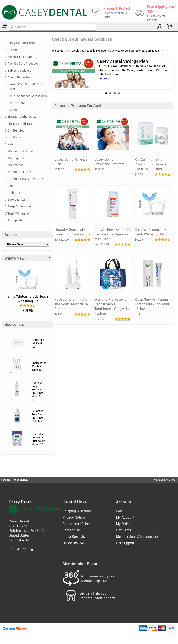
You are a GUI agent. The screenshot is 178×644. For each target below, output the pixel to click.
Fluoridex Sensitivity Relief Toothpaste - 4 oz (72, 232)
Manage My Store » (166, 480)
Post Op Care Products (23, 63)
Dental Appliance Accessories (27, 96)
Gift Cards (14, 137)
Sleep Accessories (20, 206)
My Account (125, 517)
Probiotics (14, 193)
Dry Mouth (14, 50)
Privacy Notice (74, 517)
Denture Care (16, 103)
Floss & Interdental (20, 124)
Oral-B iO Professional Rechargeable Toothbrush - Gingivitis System (111, 306)
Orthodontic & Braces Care (25, 179)
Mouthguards (17, 158)
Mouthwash (15, 165)
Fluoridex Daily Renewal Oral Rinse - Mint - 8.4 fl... (38, 391)
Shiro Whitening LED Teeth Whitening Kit (28, 299)
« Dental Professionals (15, 480)
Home (1, 32)
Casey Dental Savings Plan (122, 61)
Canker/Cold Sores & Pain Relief (25, 86)
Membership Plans (20, 57)
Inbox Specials (74, 537)
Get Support (125, 543)
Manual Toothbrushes (22, 151)
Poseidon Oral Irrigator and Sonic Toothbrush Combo (71, 304)
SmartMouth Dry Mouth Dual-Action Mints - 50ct (39, 439)
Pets (10, 186)
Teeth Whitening (18, 213)
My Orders (124, 524)
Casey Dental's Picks (21, 43)
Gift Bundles (16, 130)
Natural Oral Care (19, 172)
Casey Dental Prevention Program (109, 162)
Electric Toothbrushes (22, 117)
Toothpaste (15, 220)
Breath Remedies (19, 77)
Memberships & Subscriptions (139, 537)
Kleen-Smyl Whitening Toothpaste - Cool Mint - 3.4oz (152, 304)
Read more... (105, 78)
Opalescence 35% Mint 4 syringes (39, 366)
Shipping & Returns (77, 511)
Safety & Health (18, 199)
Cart (119, 511)
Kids (10, 144)
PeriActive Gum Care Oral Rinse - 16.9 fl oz (38, 416)
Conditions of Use (76, 524)
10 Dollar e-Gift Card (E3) (38, 343)
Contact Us (71, 530)
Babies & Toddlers (19, 70)
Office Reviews (74, 543)
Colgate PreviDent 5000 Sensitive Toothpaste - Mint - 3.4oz (112, 234)
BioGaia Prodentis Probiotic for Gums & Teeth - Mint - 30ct (151, 164)
